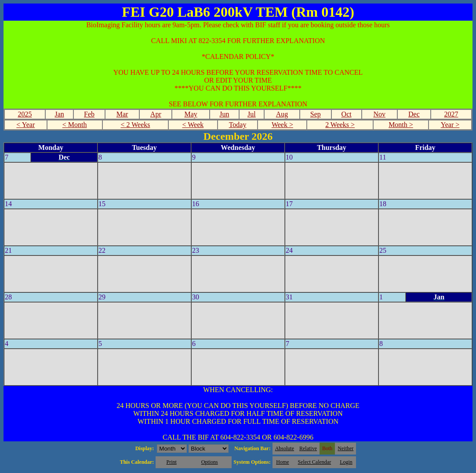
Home (282, 462)
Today (238, 125)
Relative (308, 448)
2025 (25, 114)
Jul (252, 114)
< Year (25, 125)
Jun (224, 114)
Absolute (285, 448)
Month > (401, 125)
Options (210, 462)
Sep (316, 114)
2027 (451, 114)
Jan (59, 114)
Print (171, 462)
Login (346, 462)
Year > (450, 125)
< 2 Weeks (136, 125)
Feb (89, 114)
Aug (282, 114)
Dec (414, 114)
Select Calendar (315, 462)
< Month (75, 125)
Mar (122, 114)
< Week (193, 125)
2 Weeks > (340, 125)
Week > (282, 125)
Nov (379, 114)
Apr (156, 114)
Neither (345, 448)
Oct (347, 114)
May (191, 114)
